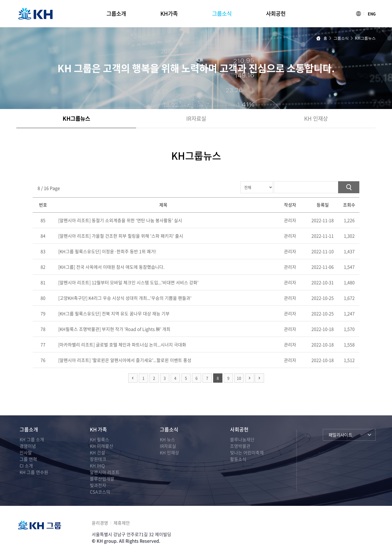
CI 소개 (26, 466)
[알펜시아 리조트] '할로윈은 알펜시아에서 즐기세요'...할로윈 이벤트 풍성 (125, 360)
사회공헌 (276, 13)
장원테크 (98, 459)
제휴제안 (122, 523)
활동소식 (238, 459)
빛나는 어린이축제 (247, 452)
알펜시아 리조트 (105, 472)
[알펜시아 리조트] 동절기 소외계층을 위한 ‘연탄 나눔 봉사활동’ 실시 (120, 220)
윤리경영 (100, 523)
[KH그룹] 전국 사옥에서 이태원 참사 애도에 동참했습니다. (111, 267)
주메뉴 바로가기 (0, 0)
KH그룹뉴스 (76, 118)
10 (239, 378)
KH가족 (169, 13)
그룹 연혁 (28, 459)
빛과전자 (98, 485)
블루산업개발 (102, 479)
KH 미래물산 (102, 446)
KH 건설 (97, 452)
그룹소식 (222, 13)
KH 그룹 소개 (32, 439)
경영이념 (28, 446)
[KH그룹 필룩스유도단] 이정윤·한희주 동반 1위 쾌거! (107, 251)
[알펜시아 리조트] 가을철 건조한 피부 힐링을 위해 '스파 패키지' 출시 (121, 236)
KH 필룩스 (99, 439)
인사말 (26, 452)
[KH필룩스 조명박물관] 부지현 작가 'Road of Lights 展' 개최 (114, 329)
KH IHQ (97, 466)
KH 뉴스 (167, 439)
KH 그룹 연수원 (34, 472)
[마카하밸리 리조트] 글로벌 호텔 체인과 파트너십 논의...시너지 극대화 (122, 345)
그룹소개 (116, 13)
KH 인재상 (316, 118)
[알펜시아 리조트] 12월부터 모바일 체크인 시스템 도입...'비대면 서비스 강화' (128, 282)
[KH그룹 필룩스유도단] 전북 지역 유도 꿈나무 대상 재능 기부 (114, 313)
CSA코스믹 (100, 492)
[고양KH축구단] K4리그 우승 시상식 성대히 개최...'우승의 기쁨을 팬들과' (125, 298)
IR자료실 (196, 118)
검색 (349, 187)
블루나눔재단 (242, 439)
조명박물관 (240, 446)
